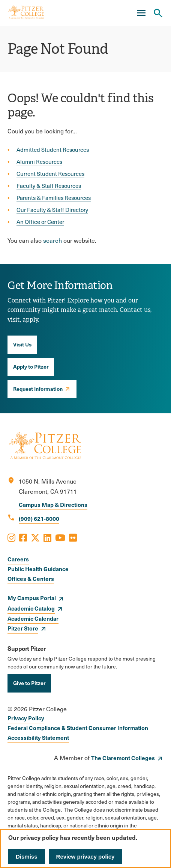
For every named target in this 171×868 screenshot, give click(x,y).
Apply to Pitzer (31, 366)
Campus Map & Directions (53, 504)
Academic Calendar (33, 618)
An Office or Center (40, 222)
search (52, 240)
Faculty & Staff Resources (49, 186)
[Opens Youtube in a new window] (60, 537)
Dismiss (27, 857)
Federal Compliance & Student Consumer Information (78, 728)
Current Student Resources (50, 174)
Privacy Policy (26, 718)
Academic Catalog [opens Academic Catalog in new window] (31, 608)
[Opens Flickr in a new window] (73, 537)
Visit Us (22, 344)
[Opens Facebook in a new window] (23, 537)
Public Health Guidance (38, 569)
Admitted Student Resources (53, 150)
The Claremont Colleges (123, 758)
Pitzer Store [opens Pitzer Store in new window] (23, 628)
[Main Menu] (141, 13)
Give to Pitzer (29, 683)
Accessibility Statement (38, 737)
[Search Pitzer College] (158, 13)
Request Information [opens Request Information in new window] (38, 389)
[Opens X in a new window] (35, 537)
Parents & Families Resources (54, 198)
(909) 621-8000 (39, 518)
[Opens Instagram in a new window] (11, 537)
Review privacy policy (85, 857)
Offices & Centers (31, 578)
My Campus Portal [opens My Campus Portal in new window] (32, 598)
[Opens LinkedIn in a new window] (47, 537)
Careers (18, 559)
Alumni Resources (39, 162)
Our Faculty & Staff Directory (52, 210)
